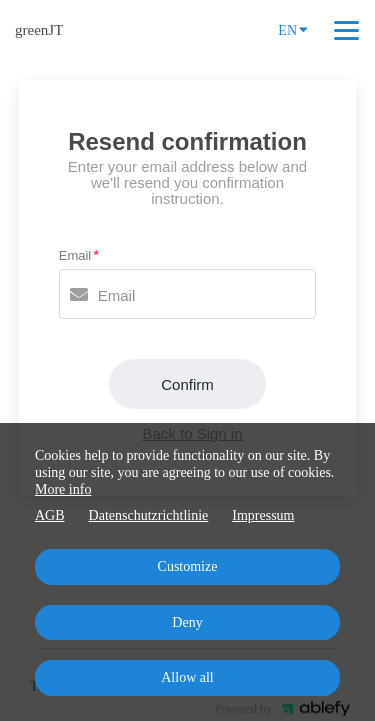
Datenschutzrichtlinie (149, 515)
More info (63, 489)
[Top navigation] (346, 30)
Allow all (187, 677)
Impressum (263, 515)
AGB (50, 515)
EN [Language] (293, 29)
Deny (187, 622)
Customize (188, 566)
